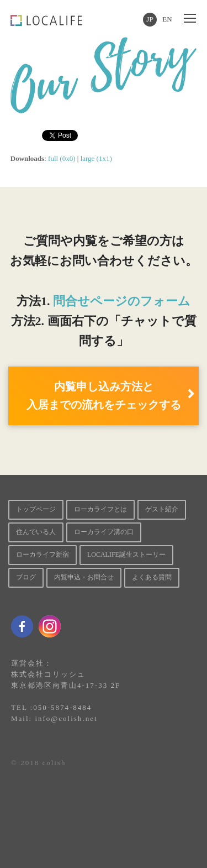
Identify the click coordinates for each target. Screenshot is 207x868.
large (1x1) (96, 158)
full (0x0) (62, 158)
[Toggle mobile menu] (190, 19)
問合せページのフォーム (122, 301)
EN (167, 19)
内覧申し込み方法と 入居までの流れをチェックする (104, 396)
